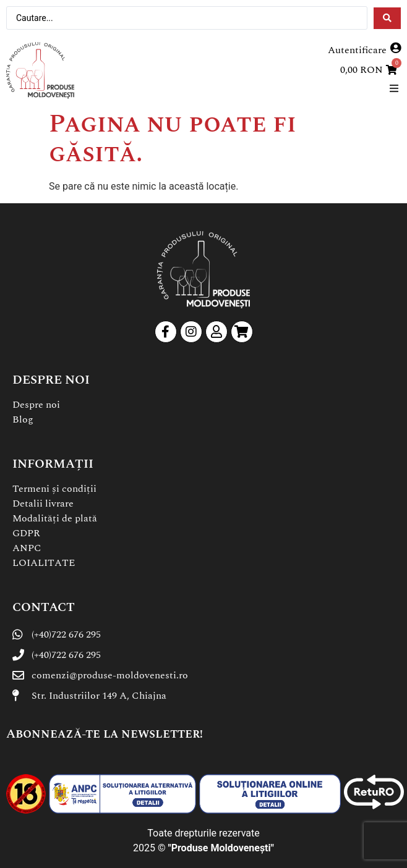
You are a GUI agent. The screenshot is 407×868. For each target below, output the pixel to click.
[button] (394, 88)
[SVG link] (40, 70)
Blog (23, 419)
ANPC (27, 548)
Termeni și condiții (54, 489)
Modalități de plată (55, 518)
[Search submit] (387, 18)
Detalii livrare (43, 504)
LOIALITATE (44, 563)
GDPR (26, 533)
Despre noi (36, 405)
